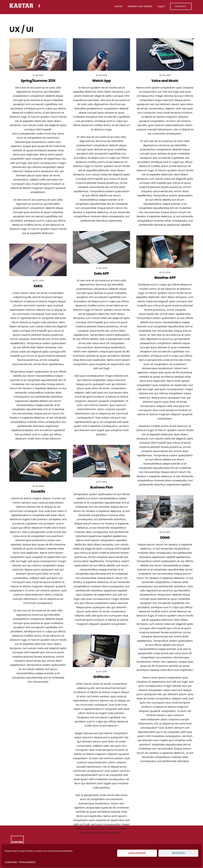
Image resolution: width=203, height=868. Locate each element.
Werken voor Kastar (140, 6)
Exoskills (38, 491)
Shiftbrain (101, 677)
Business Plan (101, 487)
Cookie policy (11, 862)
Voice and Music (165, 81)
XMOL (38, 286)
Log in (161, 6)
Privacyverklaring (27, 862)
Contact (181, 6)
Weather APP (165, 278)
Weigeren (178, 853)
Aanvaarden (137, 853)
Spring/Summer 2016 (38, 81)
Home (119, 6)
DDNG (165, 538)
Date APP (101, 274)
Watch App (101, 81)
